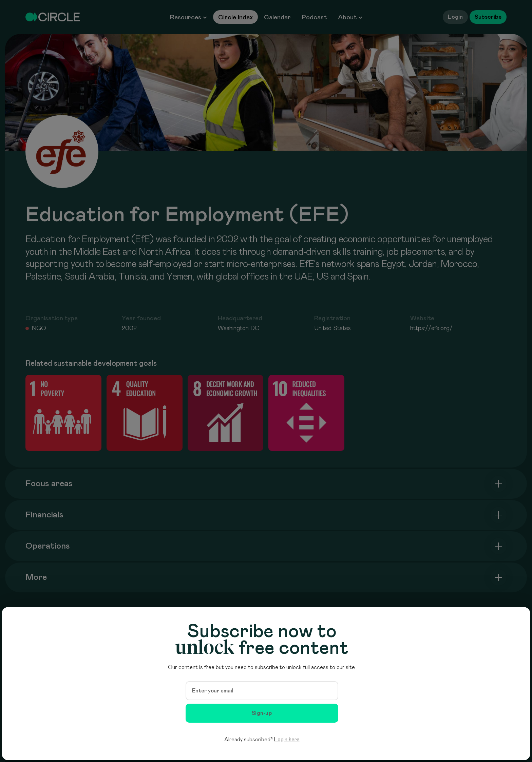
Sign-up (262, 713)
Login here (287, 740)
